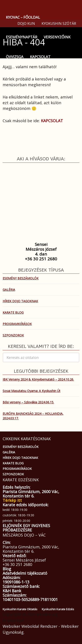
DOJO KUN (26, 23)
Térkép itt (12, 500)
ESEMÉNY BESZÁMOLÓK (21, 278)
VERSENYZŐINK (57, 37)
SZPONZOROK (13, 335)
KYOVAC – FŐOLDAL (23, 17)
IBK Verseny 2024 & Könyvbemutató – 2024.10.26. (38, 379)
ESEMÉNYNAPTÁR (22, 37)
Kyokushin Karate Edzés (58, 609)
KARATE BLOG (13, 312)
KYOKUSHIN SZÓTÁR (59, 23)
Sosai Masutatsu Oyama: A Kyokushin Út (31, 391)
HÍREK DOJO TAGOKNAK (20, 301)
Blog (7, 569)
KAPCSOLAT (40, 57)
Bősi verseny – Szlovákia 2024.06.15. (28, 402)
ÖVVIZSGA (15, 57)
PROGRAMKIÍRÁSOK (17, 324)
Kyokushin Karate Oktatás (20, 609)
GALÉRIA (9, 290)
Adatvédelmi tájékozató (25, 573)
